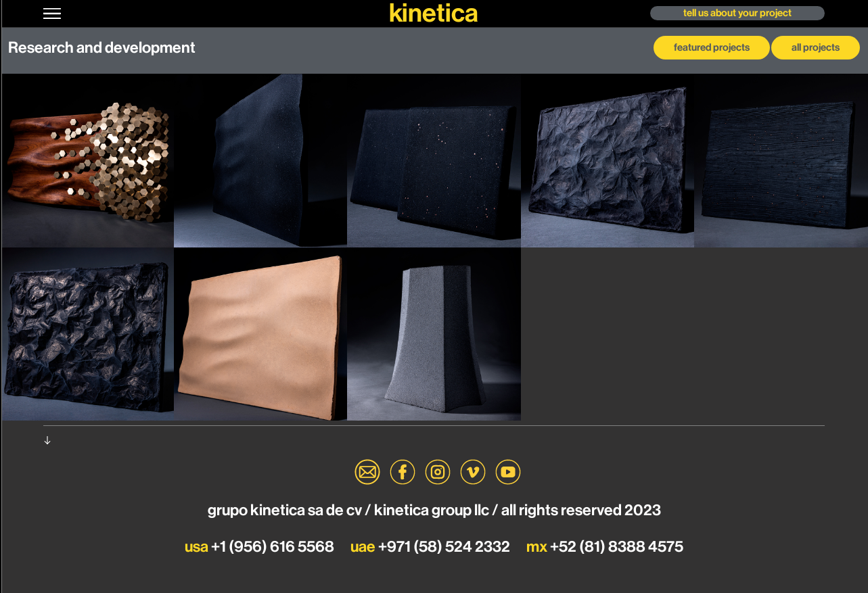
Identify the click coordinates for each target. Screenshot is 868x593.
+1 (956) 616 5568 (261, 547)
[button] (54, 14)
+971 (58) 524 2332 (432, 547)
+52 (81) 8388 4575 (605, 547)
